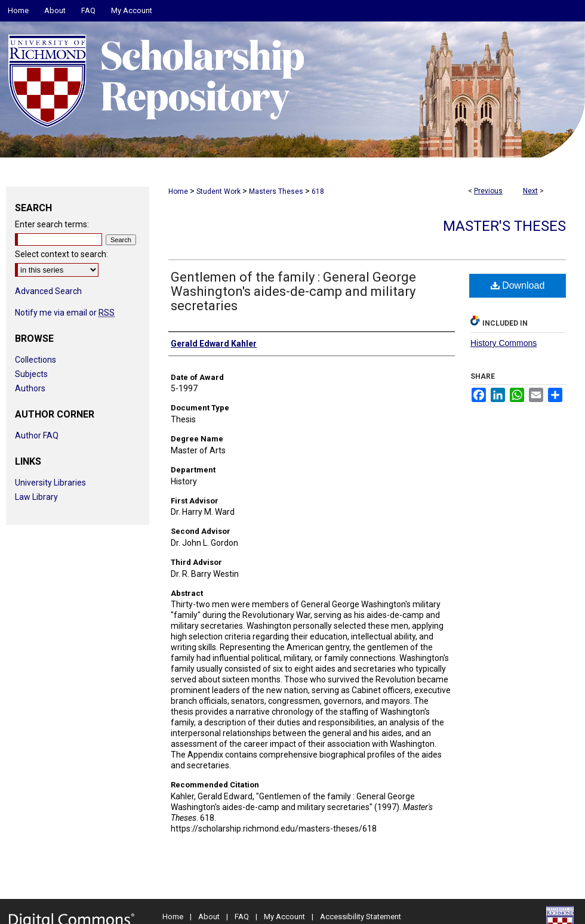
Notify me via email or (65, 313)
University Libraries (50, 483)
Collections (36, 360)
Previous (488, 191)
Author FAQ (37, 435)
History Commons (504, 343)
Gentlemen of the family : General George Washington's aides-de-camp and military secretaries (293, 291)
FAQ (242, 917)
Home (178, 191)
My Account (284, 917)
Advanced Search (48, 291)
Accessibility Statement (361, 917)
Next (530, 191)
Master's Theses (504, 226)
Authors (30, 388)
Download (518, 285)
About (209, 917)
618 (318, 191)
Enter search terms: (52, 224)
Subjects (31, 374)
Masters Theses (276, 191)
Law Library (36, 497)
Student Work (218, 191)
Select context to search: (61, 254)
